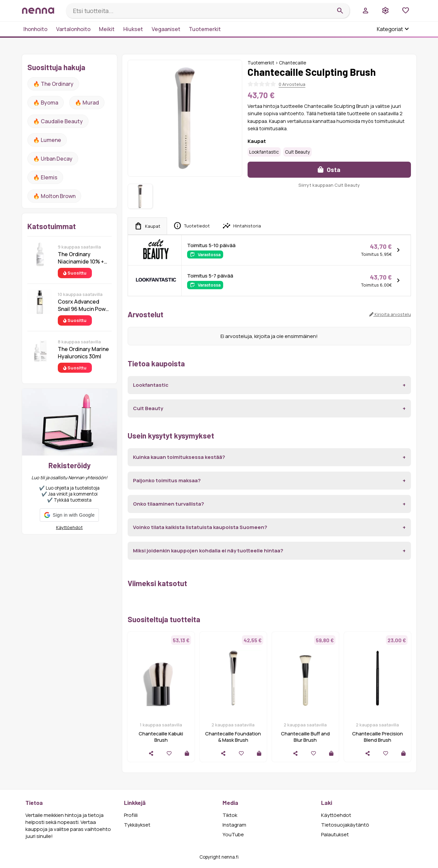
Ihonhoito (35, 29)
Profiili (131, 815)
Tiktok (230, 815)
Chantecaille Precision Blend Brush (378, 737)
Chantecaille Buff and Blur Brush (305, 737)
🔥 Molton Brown (54, 196)
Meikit (107, 29)
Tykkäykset (137, 825)
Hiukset (133, 29)
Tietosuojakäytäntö (345, 825)
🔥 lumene (47, 140)
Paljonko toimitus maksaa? (167, 480)
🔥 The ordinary (53, 84)
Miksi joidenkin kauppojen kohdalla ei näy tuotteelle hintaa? (208, 551)
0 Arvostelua (292, 84)
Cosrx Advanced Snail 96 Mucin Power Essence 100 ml (84, 305)
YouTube (233, 834)
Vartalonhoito (73, 29)
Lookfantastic (264, 152)
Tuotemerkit (205, 29)
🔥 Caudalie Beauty (58, 121)
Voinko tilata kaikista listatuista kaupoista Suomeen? (200, 527)
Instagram (234, 825)
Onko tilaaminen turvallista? (169, 504)
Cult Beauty (298, 152)
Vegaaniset (166, 29)
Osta (329, 169)
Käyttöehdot (69, 527)
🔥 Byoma (46, 103)
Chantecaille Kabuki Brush (161, 737)
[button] (69, 515)
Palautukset (335, 834)
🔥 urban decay (53, 159)
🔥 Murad (87, 103)
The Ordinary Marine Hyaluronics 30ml (83, 353)
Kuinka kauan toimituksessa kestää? (179, 457)
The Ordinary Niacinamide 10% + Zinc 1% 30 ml (81, 258)
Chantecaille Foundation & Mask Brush (233, 737)
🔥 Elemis (45, 177)
